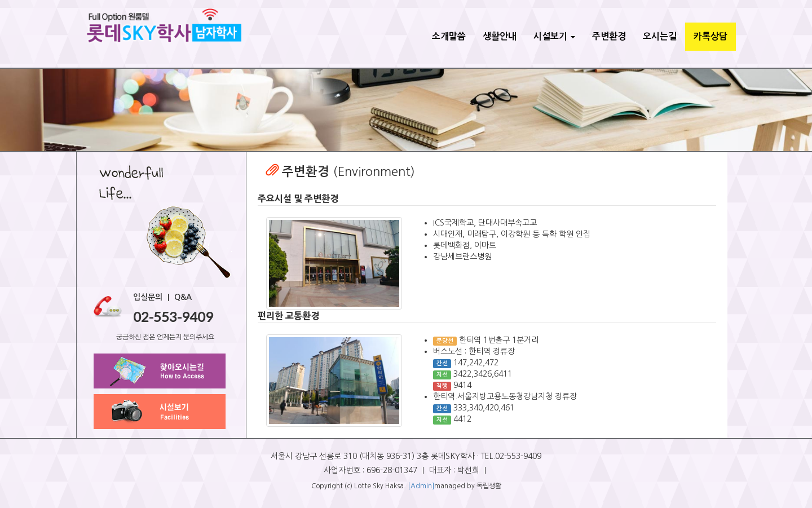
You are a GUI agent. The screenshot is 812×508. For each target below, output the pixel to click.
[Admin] (421, 486)
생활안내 (500, 36)
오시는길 (660, 36)
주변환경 (609, 36)
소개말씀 (449, 36)
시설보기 (554, 36)
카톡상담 (710, 36)
